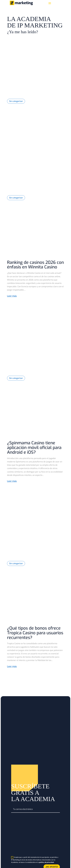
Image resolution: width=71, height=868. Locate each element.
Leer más (12, 296)
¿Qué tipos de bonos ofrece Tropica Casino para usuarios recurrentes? (35, 633)
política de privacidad (47, 862)
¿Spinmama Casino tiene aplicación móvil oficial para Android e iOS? (34, 448)
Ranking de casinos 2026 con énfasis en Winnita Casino (35, 265)
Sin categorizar (16, 101)
